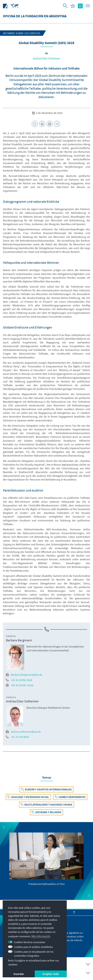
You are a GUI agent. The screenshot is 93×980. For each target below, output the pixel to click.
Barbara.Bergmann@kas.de (24, 675)
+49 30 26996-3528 (19, 680)
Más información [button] (41, 936)
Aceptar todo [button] (51, 974)
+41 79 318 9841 (18, 737)
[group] (47, 859)
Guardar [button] (19, 974)
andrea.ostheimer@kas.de (23, 732)
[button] (4, 827)
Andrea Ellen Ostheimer (46, 58)
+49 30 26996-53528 (20, 685)
